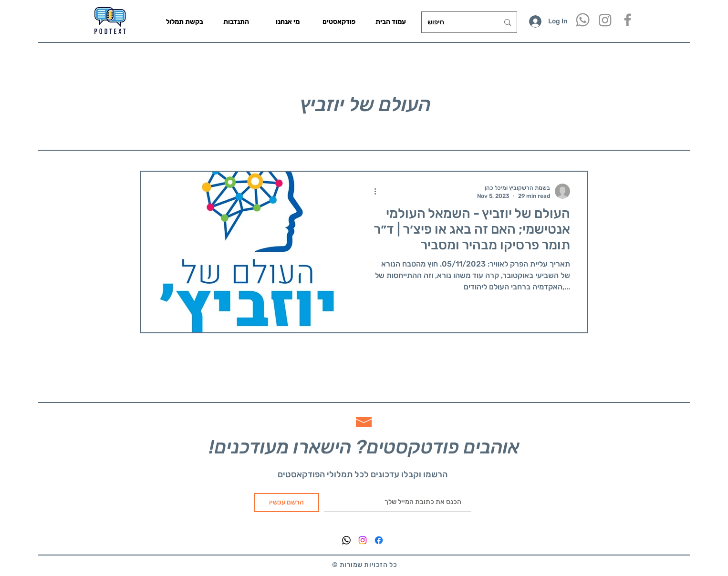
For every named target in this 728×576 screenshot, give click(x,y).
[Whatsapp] (583, 20)
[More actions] (378, 191)
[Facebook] (379, 540)
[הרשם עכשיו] (286, 503)
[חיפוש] (456, 22)
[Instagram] (605, 20)
